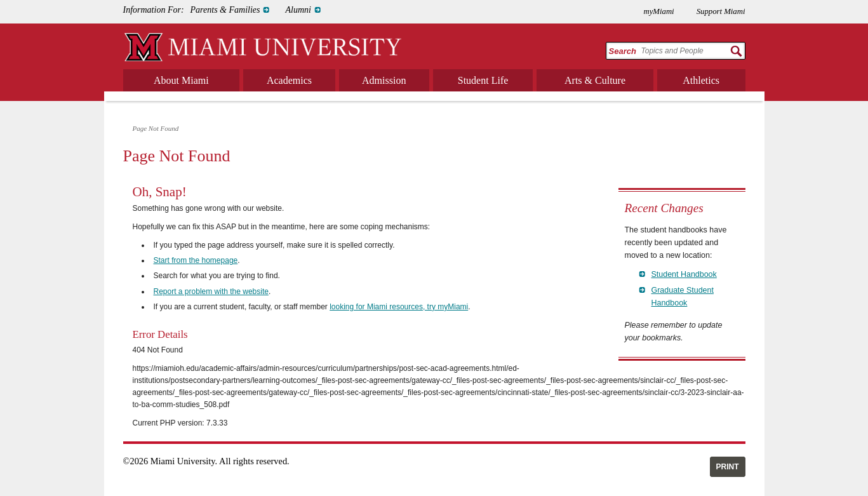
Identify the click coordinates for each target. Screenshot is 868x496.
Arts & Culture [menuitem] (595, 80)
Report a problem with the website (211, 292)
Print (728, 467)
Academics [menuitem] (289, 80)
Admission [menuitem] (384, 80)
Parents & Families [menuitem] (225, 10)
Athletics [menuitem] (701, 80)
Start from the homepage (196, 260)
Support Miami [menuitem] (721, 11)
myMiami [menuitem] (658, 11)
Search (623, 51)
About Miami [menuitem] (181, 80)
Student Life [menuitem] (483, 80)
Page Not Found (156, 128)
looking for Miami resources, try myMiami (399, 307)
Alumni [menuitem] (298, 10)
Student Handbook (684, 274)
